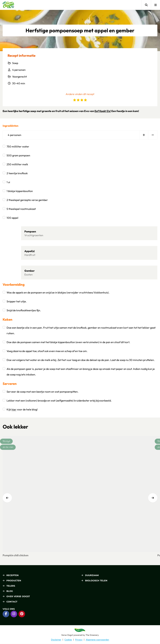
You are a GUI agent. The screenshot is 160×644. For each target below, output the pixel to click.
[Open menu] (155, 5)
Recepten (11, 575)
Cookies (68, 640)
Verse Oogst (67, 635)
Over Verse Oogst (16, 596)
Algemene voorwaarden (97, 640)
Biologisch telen (94, 580)
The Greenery (92, 635)
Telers (9, 586)
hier (14, 409)
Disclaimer (56, 640)
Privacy (79, 640)
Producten (12, 580)
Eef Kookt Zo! (103, 111)
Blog (8, 591)
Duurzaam (90, 575)
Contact (10, 602)
